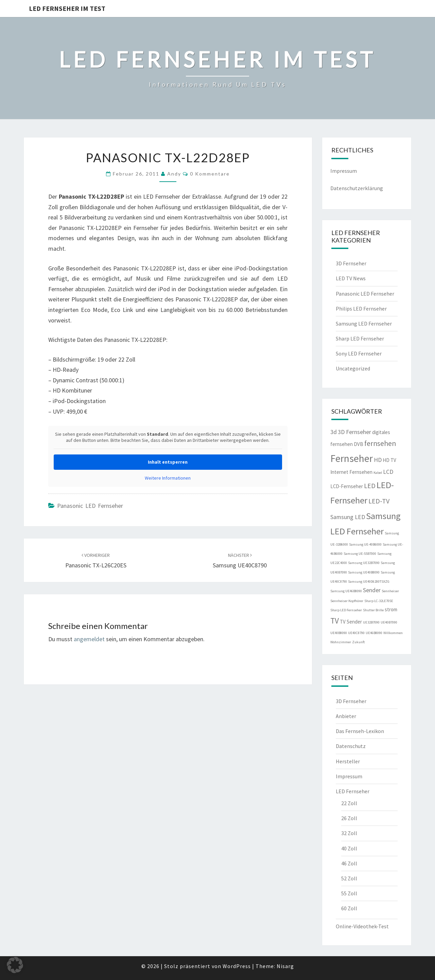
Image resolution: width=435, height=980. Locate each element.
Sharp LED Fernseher (360, 338)
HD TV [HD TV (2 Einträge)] (389, 460)
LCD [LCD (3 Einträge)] (388, 472)
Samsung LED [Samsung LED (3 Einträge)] (348, 517)
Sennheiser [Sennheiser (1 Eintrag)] (390, 591)
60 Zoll (349, 908)
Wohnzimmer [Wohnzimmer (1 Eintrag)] (341, 642)
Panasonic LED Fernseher (90, 506)
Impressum (344, 171)
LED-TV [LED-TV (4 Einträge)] (379, 501)
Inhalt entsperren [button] (168, 462)
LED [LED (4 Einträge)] (370, 486)
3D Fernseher (351, 263)
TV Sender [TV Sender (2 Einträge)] (351, 622)
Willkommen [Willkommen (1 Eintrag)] (393, 633)
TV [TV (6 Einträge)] (335, 621)
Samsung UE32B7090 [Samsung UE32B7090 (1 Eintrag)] (364, 563)
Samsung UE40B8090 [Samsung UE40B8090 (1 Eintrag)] (364, 572)
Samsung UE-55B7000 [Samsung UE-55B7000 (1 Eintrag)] (360, 554)
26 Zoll (349, 818)
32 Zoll (349, 833)
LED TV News (351, 278)
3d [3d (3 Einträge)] (334, 432)
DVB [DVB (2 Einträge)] (359, 444)
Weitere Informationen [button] (168, 478)
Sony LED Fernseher (359, 353)
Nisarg (285, 966)
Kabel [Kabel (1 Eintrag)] (378, 473)
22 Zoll (349, 803)
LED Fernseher (353, 791)
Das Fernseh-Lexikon (360, 731)
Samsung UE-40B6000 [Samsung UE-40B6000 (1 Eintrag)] (365, 544)
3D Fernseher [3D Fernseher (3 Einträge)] (354, 432)
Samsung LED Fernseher (364, 323)
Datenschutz (351, 746)
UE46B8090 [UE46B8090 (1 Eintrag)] (374, 633)
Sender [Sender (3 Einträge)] (372, 590)
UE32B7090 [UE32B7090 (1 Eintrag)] (371, 622)
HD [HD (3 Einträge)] (378, 460)
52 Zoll (349, 878)
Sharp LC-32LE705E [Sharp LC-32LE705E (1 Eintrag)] (379, 601)
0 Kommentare (210, 174)
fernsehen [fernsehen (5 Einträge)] (380, 443)
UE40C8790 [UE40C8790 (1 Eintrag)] (356, 633)
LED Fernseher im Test (67, 8)
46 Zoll (349, 863)
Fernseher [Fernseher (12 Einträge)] (352, 458)
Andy (174, 174)
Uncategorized (353, 368)
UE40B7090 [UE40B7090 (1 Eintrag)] (389, 622)
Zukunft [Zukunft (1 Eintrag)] (358, 642)
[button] (15, 965)
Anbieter (346, 716)
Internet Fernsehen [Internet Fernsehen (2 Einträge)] (351, 472)
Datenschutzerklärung (357, 188)
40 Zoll (349, 848)
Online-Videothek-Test (362, 926)
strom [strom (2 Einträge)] (391, 609)
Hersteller (348, 761)
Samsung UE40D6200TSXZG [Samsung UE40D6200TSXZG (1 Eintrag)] (369, 582)
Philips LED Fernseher (361, 309)
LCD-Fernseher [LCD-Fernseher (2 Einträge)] (347, 486)
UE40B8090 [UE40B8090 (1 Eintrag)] (339, 633)
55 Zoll (349, 893)
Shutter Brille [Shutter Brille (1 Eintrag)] (373, 610)
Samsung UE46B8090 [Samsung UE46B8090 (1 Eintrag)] (346, 591)
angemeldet (89, 639)
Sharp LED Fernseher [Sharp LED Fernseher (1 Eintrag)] (346, 610)
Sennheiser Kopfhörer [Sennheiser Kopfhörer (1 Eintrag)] (347, 601)
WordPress (237, 966)
